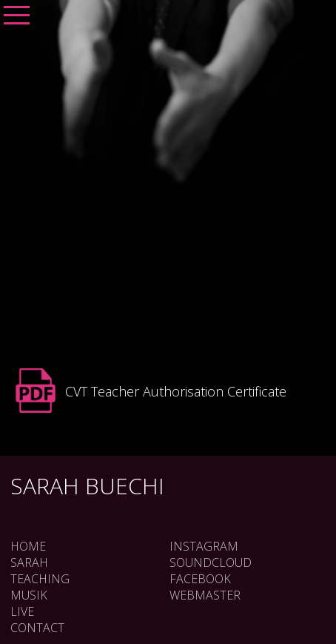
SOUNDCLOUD (211, 562)
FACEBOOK (200, 579)
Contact (37, 628)
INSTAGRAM (204, 546)
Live (22, 611)
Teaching (40, 579)
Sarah (29, 562)
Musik (29, 595)
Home (28, 546)
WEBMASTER (205, 595)
